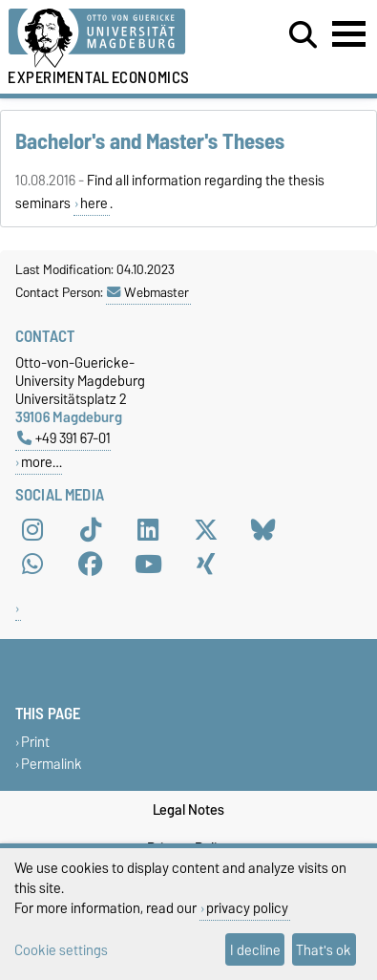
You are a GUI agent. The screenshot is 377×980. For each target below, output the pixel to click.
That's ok (324, 950)
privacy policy (247, 908)
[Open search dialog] (303, 35)
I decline (255, 950)
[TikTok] (91, 529)
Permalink (52, 765)
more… (42, 462)
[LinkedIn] (148, 529)
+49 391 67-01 (64, 438)
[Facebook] (91, 564)
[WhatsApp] (32, 564)
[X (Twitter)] (206, 529)
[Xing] (206, 564)
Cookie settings (61, 950)
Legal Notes (188, 810)
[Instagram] (32, 529)
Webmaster (148, 292)
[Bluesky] (263, 529)
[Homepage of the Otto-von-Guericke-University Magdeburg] (116, 39)
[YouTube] (148, 564)
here (94, 203)
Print (35, 742)
